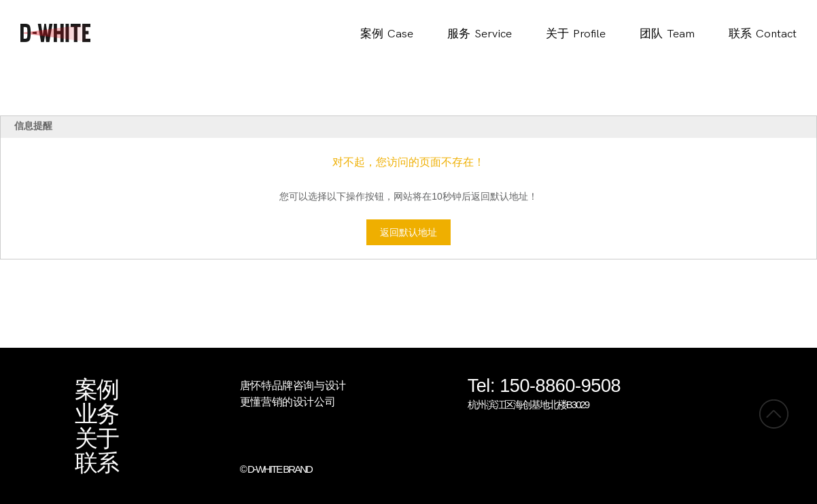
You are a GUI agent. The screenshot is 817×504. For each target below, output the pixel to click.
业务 (97, 414)
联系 (97, 463)
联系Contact (763, 34)
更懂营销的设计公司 (288, 402)
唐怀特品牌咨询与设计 (293, 385)
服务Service (480, 34)
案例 (97, 390)
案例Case (387, 34)
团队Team (667, 34)
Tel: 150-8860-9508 (544, 387)
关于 (97, 439)
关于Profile (576, 34)
